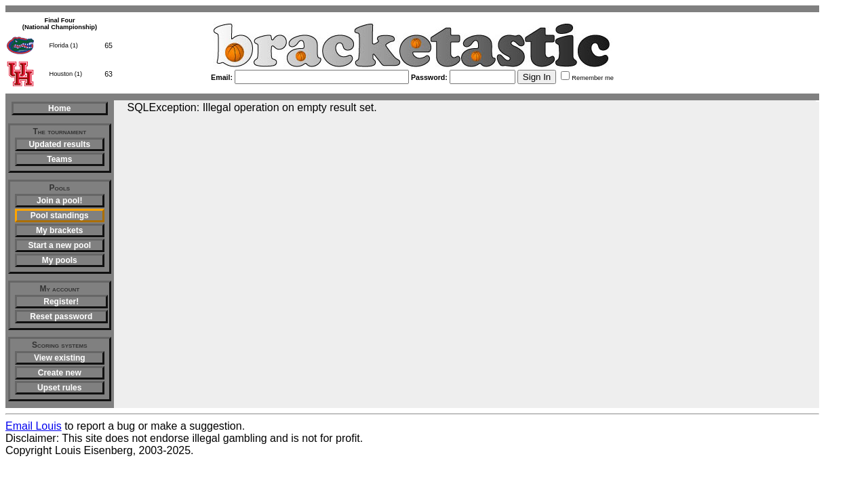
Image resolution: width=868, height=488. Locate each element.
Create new (60, 373)
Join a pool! (59, 201)
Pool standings (60, 216)
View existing (60, 358)
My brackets (59, 230)
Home (59, 108)
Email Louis (34, 426)
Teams (59, 159)
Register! (61, 302)
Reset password (61, 317)
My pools (60, 260)
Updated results (59, 144)
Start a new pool (59, 245)
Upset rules (59, 388)
